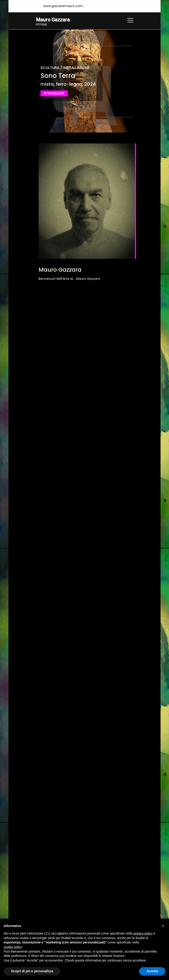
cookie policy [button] (13, 947)
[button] (163, 926)
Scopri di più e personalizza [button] (32, 971)
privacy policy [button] (143, 933)
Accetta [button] (152, 971)
